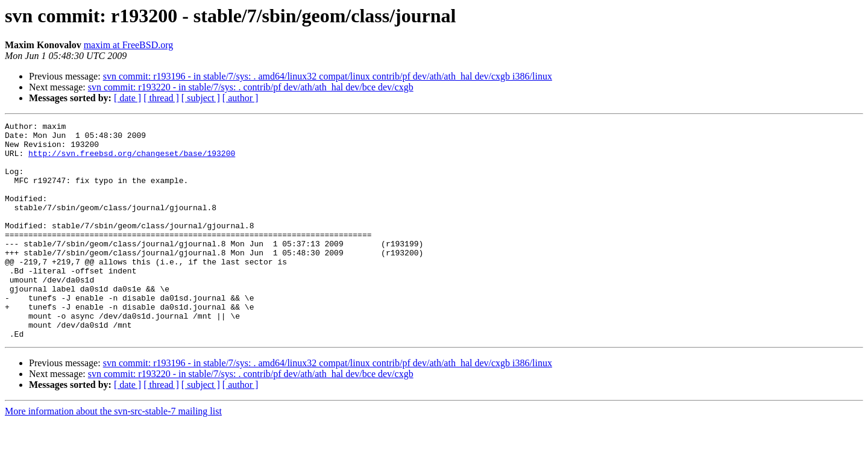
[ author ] (241, 98)
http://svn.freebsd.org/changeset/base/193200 (132, 160)
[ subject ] (201, 98)
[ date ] (127, 98)
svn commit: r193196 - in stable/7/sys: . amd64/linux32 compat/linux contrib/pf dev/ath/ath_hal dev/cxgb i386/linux (328, 76)
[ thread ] (161, 98)
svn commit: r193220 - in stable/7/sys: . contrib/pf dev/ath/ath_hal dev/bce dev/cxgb (251, 87)
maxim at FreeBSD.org (129, 45)
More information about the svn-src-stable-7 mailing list (113, 454)
